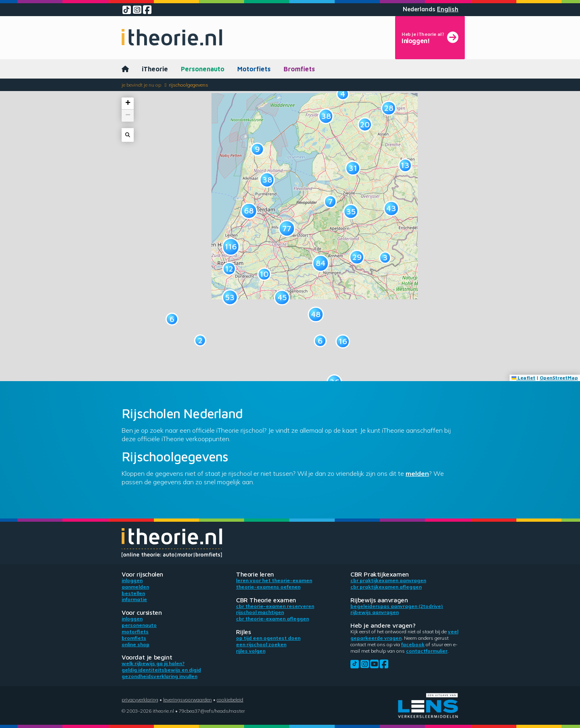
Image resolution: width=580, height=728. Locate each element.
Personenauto (203, 69)
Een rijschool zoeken (261, 644)
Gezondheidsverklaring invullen (159, 676)
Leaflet (523, 378)
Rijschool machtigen (260, 612)
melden (417, 473)
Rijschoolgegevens (188, 85)
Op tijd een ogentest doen (268, 638)
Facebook (413, 644)
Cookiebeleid (230, 700)
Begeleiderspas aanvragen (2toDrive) (397, 606)
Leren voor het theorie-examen (274, 580)
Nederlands (419, 9)
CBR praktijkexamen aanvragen (388, 580)
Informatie (134, 599)
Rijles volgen (251, 651)
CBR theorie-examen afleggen (272, 619)
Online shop (136, 644)
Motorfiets (254, 69)
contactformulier (427, 651)
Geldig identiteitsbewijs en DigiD (161, 670)
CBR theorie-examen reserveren (275, 606)
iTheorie (155, 69)
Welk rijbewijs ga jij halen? (153, 663)
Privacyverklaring (140, 700)
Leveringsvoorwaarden (187, 700)
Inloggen (132, 580)
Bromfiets (299, 69)
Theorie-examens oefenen (268, 587)
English (448, 9)
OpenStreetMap (559, 378)
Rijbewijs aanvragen (375, 612)
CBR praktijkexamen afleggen (386, 587)
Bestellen (133, 593)
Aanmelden (135, 587)
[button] (200, 340)
